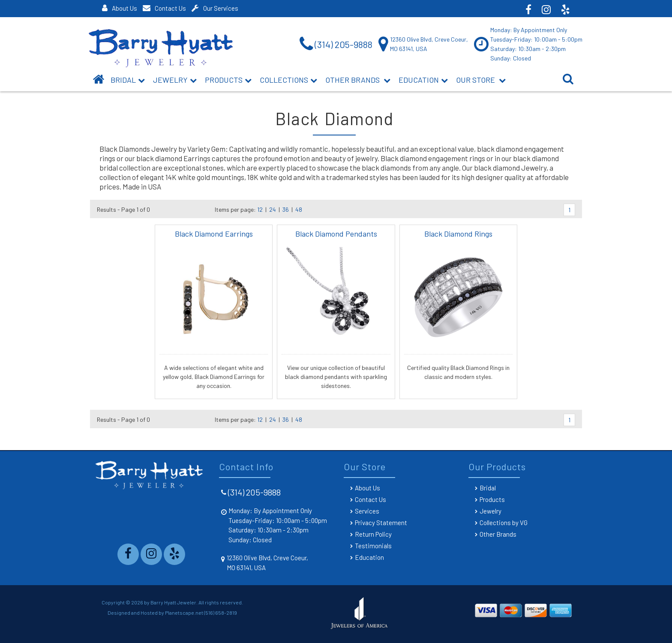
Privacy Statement (381, 523)
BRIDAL (128, 80)
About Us (120, 8)
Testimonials (373, 546)
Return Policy (373, 534)
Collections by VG (504, 523)
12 (260, 209)
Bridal (488, 488)
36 (286, 209)
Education (423, 80)
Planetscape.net (184, 613)
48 (299, 209)
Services (367, 511)
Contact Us (164, 8)
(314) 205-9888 (254, 492)
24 (273, 209)
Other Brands (358, 80)
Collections (288, 80)
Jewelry (175, 80)
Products (228, 80)
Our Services (215, 8)
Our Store (481, 80)
